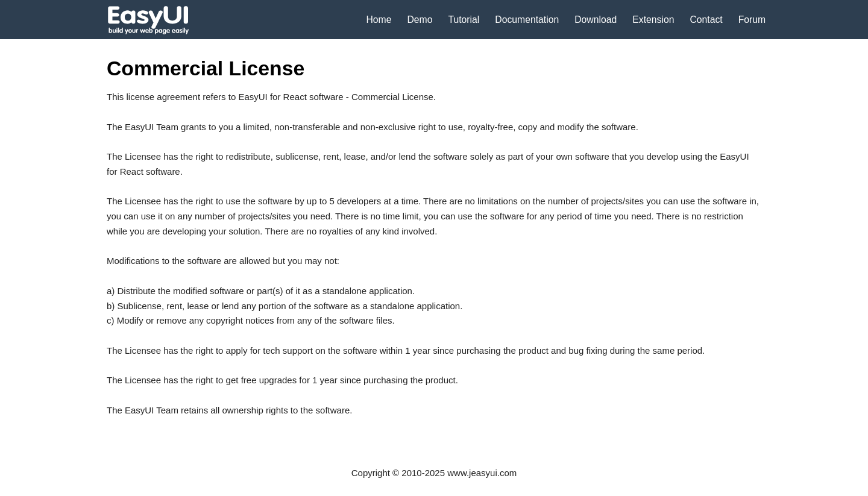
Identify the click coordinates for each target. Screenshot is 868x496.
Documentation (527, 20)
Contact (706, 20)
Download (596, 20)
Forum (752, 20)
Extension (653, 20)
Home (379, 20)
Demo (420, 20)
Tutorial (464, 20)
